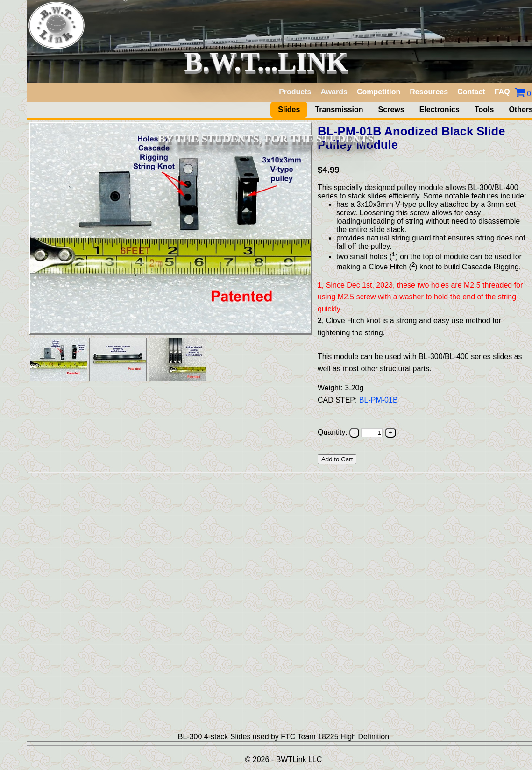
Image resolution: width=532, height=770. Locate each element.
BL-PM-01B (379, 400)
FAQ (502, 92)
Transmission (339, 109)
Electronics (440, 109)
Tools (484, 109)
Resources (429, 92)
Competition (379, 92)
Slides (289, 109)
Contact (471, 92)
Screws (391, 109)
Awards (334, 92)
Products (295, 92)
